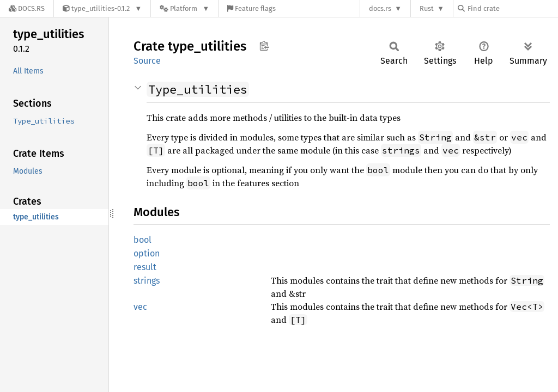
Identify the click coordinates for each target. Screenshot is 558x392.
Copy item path (264, 46)
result (145, 267)
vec (140, 307)
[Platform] (184, 8)
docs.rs (380, 8)
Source (147, 61)
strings (147, 281)
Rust (427, 8)
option (147, 253)
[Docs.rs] (27, 8)
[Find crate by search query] (512, 8)
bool (142, 240)
